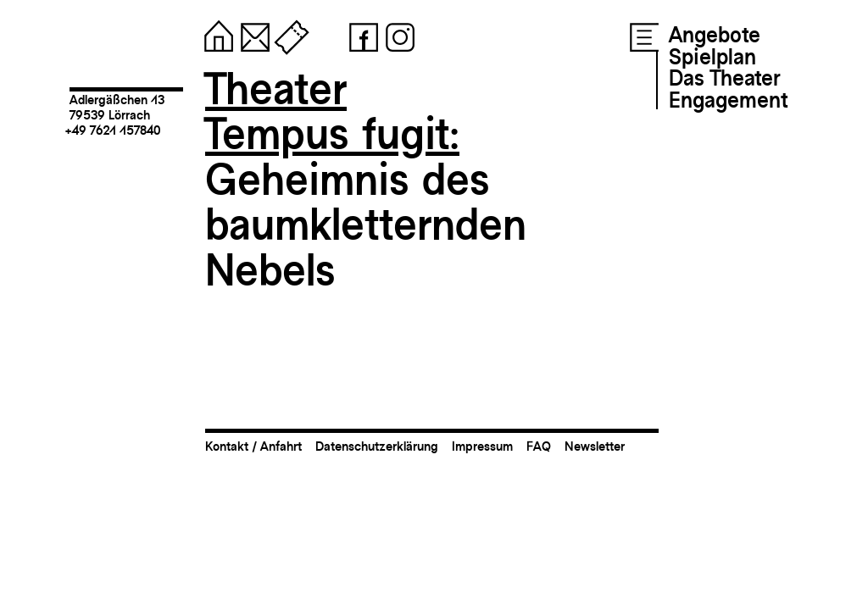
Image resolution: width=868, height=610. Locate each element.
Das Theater (724, 78)
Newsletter (595, 446)
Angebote (715, 35)
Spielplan (712, 57)
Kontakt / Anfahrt (253, 446)
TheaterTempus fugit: (332, 111)
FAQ (539, 446)
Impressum (482, 446)
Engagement (728, 100)
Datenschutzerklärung (377, 446)
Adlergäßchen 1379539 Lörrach (117, 107)
